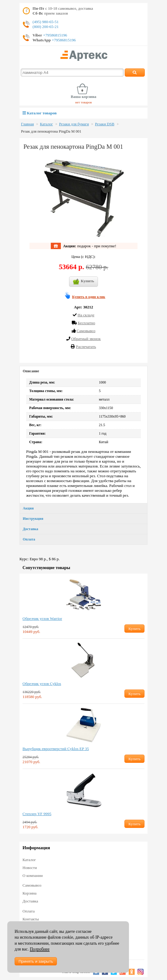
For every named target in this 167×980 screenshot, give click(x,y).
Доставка (31, 529)
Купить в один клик (89, 297)
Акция (28, 508)
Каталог (46, 124)
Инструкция (33, 519)
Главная (27, 124)
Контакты (31, 919)
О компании (33, 876)
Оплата (29, 539)
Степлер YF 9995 (37, 814)
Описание (31, 371)
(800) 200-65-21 (46, 27)
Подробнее (40, 949)
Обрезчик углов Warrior (42, 619)
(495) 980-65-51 (46, 22)
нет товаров (83, 102)
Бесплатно (86, 323)
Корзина (30, 893)
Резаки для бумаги (74, 124)
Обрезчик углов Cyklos (42, 684)
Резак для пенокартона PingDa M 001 (51, 131)
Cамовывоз (86, 331)
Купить (84, 282)
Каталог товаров (40, 113)
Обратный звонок (86, 339)
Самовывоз (32, 885)
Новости (30, 868)
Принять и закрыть (36, 961)
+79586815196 (54, 35)
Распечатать (86, 347)
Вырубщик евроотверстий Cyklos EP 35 (56, 749)
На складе (86, 315)
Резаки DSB (105, 124)
